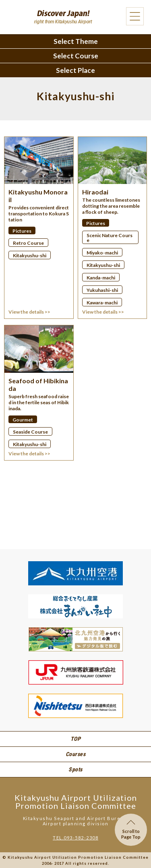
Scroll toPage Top (131, 830)
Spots (75, 769)
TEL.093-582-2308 (75, 838)
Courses (76, 754)
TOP (76, 739)
